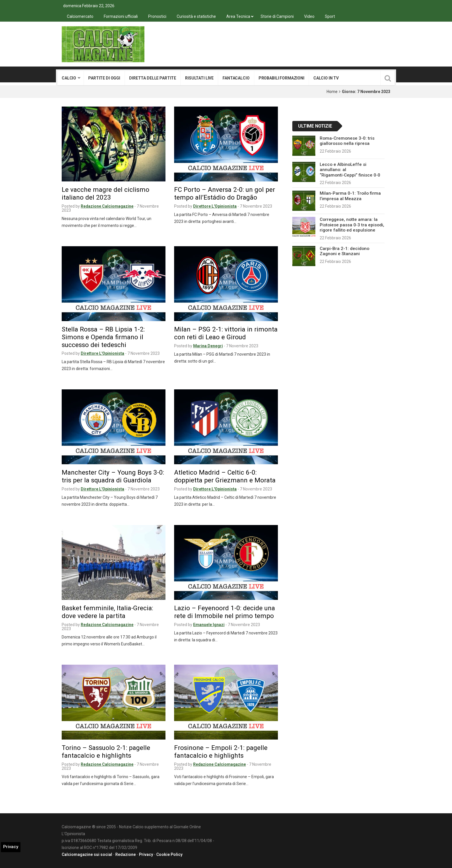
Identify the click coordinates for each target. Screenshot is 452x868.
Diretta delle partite (153, 78)
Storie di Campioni (277, 16)
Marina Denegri (208, 346)
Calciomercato (80, 16)
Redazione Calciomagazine (107, 206)
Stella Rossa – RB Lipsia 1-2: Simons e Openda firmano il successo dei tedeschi (103, 337)
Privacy (146, 854)
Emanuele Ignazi (209, 625)
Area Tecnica (238, 16)
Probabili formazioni (281, 78)
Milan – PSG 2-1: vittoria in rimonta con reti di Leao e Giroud (226, 333)
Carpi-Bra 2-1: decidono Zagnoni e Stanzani (344, 251)
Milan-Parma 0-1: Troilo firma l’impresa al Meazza (350, 196)
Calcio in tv (326, 78)
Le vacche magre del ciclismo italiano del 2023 (106, 193)
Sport (330, 16)
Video (309, 16)
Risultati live (199, 78)
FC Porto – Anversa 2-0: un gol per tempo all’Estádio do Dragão (225, 193)
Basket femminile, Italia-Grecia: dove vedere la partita (107, 612)
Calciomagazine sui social (87, 854)
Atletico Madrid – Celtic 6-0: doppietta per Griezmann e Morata (225, 476)
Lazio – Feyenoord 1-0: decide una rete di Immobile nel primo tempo (225, 612)
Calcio (69, 78)
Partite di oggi (104, 78)
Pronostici (157, 16)
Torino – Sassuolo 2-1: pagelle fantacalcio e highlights (106, 752)
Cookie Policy (169, 854)
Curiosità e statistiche (196, 16)
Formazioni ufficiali (121, 16)
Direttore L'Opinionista (215, 206)
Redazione (126, 854)
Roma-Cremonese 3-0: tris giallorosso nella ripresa (347, 141)
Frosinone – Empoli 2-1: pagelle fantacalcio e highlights (221, 752)
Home (332, 92)
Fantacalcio (236, 78)
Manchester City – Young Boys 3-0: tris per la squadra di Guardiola (113, 476)
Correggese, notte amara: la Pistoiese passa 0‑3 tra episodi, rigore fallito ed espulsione (352, 225)
